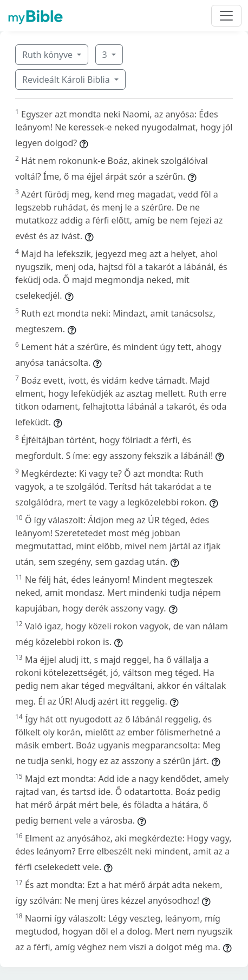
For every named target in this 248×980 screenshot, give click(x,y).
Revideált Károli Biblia (67, 80)
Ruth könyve (48, 55)
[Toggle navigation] (226, 16)
